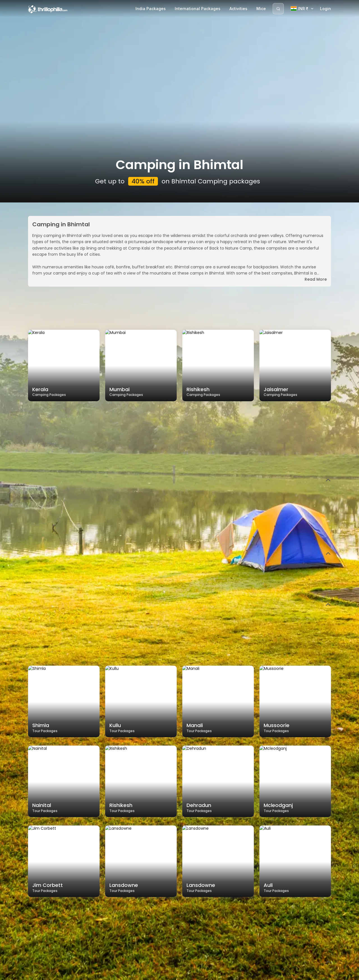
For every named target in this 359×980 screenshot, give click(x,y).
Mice (261, 9)
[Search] (278, 9)
